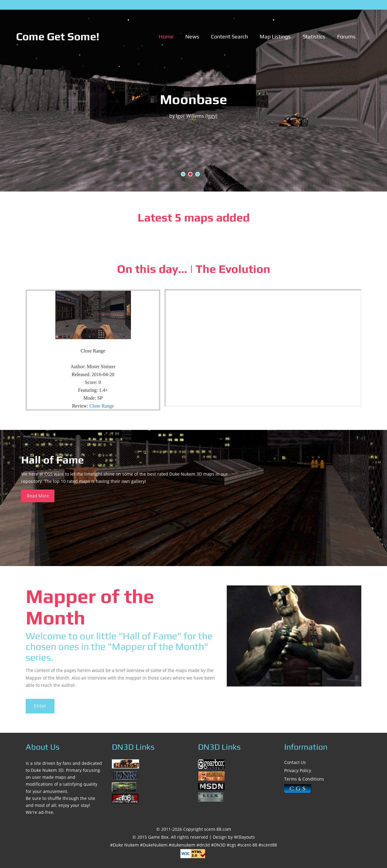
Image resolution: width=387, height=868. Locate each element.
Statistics (314, 37)
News (192, 37)
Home (166, 37)
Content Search (229, 37)
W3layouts (244, 837)
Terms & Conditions (304, 779)
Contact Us (295, 762)
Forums (346, 37)
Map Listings (275, 37)
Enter (40, 706)
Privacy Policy (298, 770)
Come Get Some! (58, 36)
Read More (38, 496)
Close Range (102, 406)
